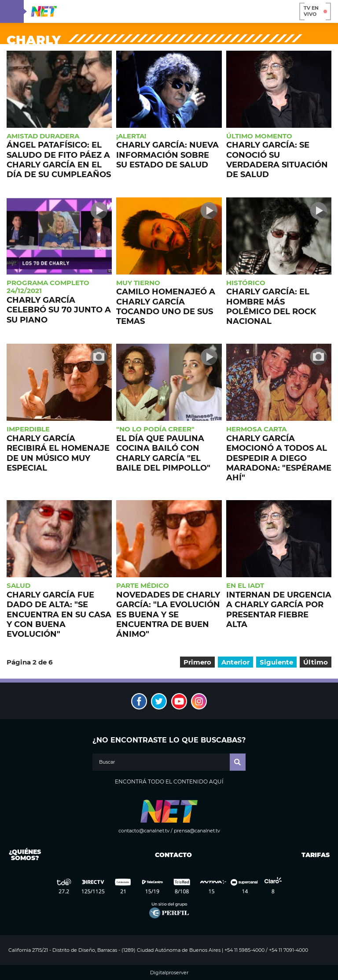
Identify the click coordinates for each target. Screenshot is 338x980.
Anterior (235, 662)
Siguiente (276, 662)
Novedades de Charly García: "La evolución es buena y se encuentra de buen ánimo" (168, 614)
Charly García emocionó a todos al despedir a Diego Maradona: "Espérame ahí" (279, 458)
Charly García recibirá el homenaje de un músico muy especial (58, 453)
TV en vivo (315, 11)
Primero (197, 662)
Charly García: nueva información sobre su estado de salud (167, 155)
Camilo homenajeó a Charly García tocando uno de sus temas (166, 306)
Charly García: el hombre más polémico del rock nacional (271, 306)
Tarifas (316, 855)
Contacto (171, 855)
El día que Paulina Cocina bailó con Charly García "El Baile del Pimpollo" (163, 453)
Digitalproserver (169, 973)
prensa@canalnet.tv (197, 831)
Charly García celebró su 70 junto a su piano (59, 310)
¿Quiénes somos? (25, 855)
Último (316, 662)
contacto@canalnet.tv (144, 831)
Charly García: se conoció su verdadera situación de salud (277, 160)
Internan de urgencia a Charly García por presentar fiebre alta (279, 609)
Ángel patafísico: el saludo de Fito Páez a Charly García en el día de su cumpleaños (59, 160)
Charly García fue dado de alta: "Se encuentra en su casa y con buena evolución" (59, 614)
